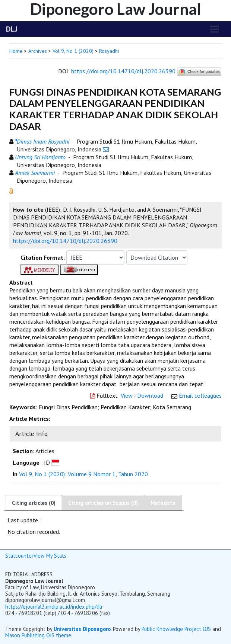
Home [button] (16, 51)
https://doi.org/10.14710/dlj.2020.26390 (123, 71)
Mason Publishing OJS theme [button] (38, 635)
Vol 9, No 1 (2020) (73, 51)
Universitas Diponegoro (82, 629)
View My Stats (50, 556)
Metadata (163, 503)
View (127, 395)
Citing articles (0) (34, 503)
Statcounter (19, 556)
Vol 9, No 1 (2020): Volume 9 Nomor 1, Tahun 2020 (83, 474)
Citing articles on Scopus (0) (103, 503)
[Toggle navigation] (215, 29)
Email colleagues (200, 395)
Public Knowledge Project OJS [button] (176, 629)
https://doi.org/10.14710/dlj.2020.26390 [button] (65, 241)
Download (150, 395)
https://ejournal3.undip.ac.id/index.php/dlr (54, 607)
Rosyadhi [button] (109, 51)
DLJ (12, 29)
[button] (11, 190)
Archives (38, 51)
